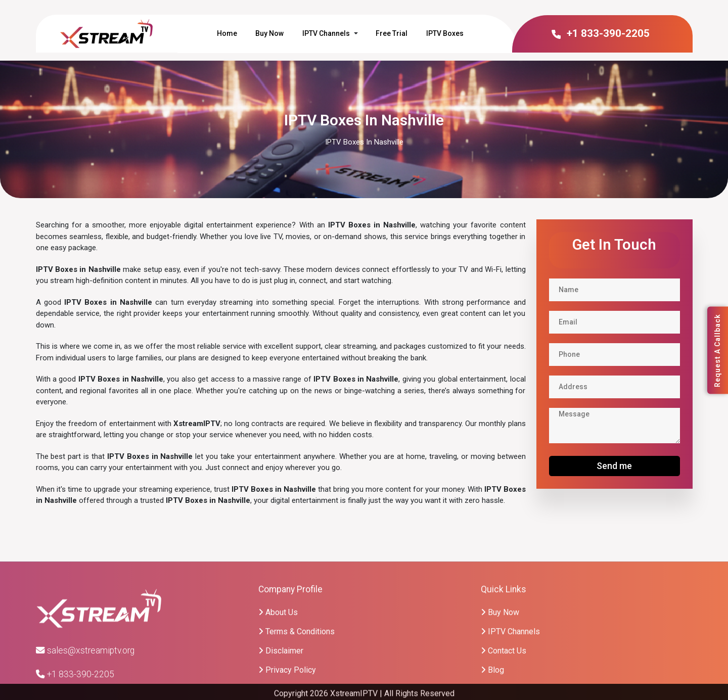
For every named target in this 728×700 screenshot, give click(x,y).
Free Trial (392, 33)
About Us (278, 668)
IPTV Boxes (445, 33)
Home (227, 33)
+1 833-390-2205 (600, 33)
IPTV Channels (326, 33)
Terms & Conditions (297, 687)
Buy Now (269, 33)
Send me (614, 466)
